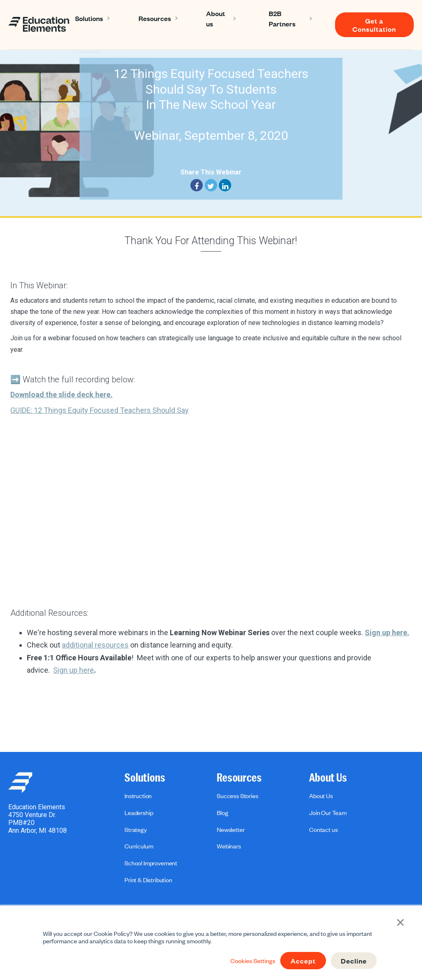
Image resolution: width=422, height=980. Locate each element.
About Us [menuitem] (328, 778)
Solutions (89, 18)
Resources (155, 18)
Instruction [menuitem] (138, 796)
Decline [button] (354, 961)
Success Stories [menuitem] (238, 796)
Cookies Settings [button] (253, 961)
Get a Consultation (374, 25)
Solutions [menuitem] (145, 778)
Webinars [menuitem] (229, 846)
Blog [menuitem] (222, 813)
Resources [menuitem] (239, 778)
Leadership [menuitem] (139, 813)
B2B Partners (282, 18)
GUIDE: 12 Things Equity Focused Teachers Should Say (100, 410)
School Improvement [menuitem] (151, 863)
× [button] (401, 922)
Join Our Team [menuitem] (328, 813)
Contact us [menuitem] (323, 829)
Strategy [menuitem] (136, 829)
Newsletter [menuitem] (231, 829)
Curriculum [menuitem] (139, 846)
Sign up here (74, 670)
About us (216, 18)
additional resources (95, 645)
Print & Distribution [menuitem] (148, 880)
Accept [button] (303, 961)
